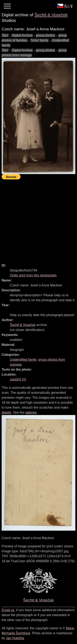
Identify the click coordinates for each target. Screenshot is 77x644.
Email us (8, 610)
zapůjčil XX (18, 379)
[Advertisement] (38, 220)
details (6, 412)
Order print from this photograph (33, 275)
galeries (31, 412)
